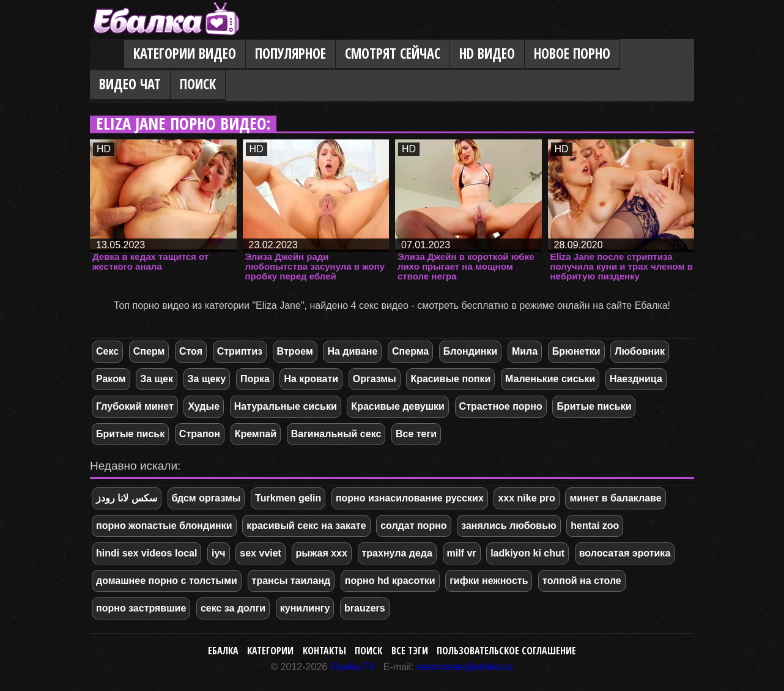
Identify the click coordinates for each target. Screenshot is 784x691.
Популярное (290, 54)
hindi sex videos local (146, 553)
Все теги (416, 434)
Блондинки (470, 351)
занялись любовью (508, 526)
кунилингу (305, 608)
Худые (204, 406)
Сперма (410, 351)
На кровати (311, 379)
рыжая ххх (322, 553)
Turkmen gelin (288, 498)
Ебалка (223, 651)
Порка (255, 379)
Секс (107, 351)
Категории (270, 651)
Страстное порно (501, 406)
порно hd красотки (390, 581)
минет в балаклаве (615, 498)
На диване (352, 351)
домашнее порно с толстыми (167, 581)
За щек (157, 379)
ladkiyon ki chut (527, 553)
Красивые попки (450, 379)
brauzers (365, 608)
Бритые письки (594, 406)
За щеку (207, 379)
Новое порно (572, 54)
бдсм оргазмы (206, 498)
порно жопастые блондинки (164, 526)
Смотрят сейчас (393, 54)
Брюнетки (576, 351)
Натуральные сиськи (286, 406)
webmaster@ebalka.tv (465, 667)
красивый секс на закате (306, 526)
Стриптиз (240, 351)
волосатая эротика (625, 553)
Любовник (640, 351)
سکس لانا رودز (127, 498)
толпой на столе (582, 581)
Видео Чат (130, 84)
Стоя (191, 351)
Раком (111, 379)
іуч (219, 553)
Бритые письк (130, 434)
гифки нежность (489, 581)
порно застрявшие (141, 608)
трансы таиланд (291, 581)
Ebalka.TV (353, 667)
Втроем (295, 351)
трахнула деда (397, 553)
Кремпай (256, 434)
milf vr (462, 553)
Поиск (198, 84)
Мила (525, 351)
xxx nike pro (526, 498)
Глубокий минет (135, 406)
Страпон (200, 434)
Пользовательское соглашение (506, 651)
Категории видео (185, 54)
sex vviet (261, 553)
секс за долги (233, 608)
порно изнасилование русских (410, 498)
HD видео (487, 54)
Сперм (149, 351)
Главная (107, 54)
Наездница (636, 379)
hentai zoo (595, 526)
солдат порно (413, 526)
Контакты (324, 651)
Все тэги (410, 651)
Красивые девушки (398, 406)
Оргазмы (375, 379)
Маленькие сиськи (550, 379)
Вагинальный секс (336, 434)
